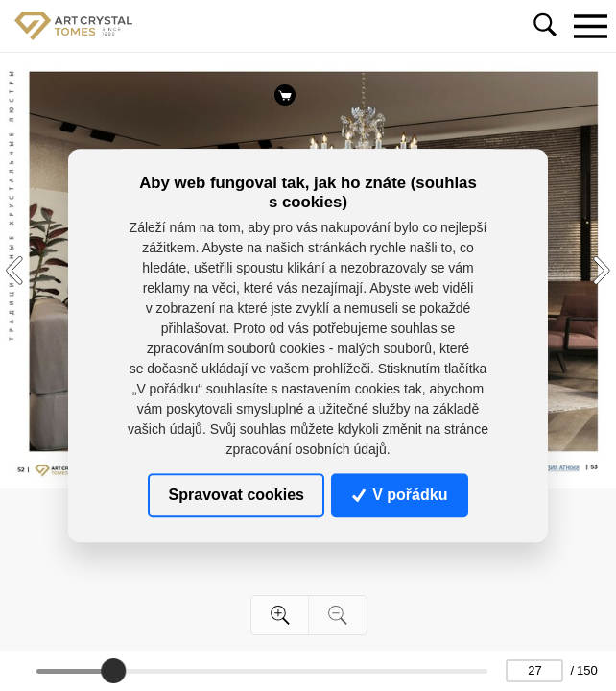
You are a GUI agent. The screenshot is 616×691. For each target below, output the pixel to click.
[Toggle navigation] (590, 26)
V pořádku (400, 495)
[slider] (114, 671)
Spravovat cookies (237, 495)
